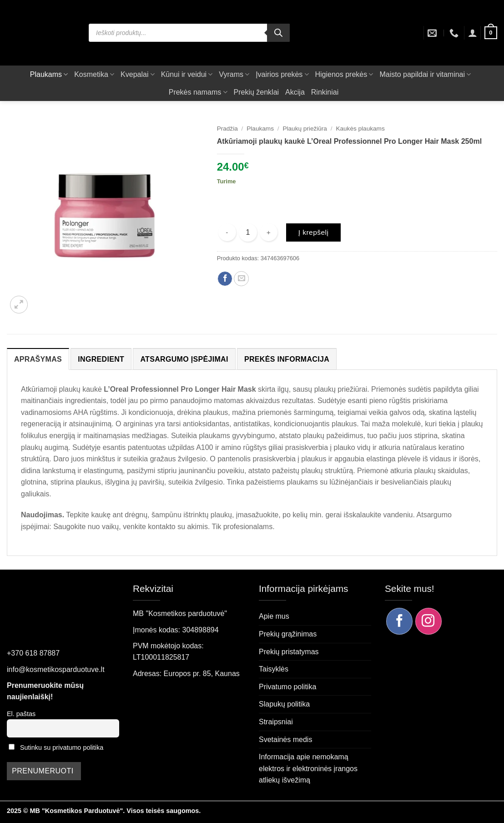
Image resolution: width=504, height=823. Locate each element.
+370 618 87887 (33, 653)
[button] (473, 33)
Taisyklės (274, 669)
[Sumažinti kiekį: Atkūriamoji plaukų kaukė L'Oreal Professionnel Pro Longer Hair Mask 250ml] (227, 232)
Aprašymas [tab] (38, 359)
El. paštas (21, 714)
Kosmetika (94, 74)
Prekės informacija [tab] (287, 359)
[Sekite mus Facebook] (399, 621)
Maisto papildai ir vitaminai (425, 74)
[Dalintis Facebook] (225, 279)
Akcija (295, 92)
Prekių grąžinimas (288, 634)
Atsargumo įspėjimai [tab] (184, 359)
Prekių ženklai (257, 92)
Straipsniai (276, 722)
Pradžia (227, 129)
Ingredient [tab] (101, 359)
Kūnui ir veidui (187, 74)
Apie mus (274, 616)
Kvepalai (138, 74)
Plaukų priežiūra (305, 129)
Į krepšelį (314, 232)
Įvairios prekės (282, 74)
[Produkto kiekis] (248, 232)
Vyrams (234, 74)
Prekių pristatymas (289, 652)
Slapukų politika (284, 704)
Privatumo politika (287, 687)
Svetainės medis (285, 740)
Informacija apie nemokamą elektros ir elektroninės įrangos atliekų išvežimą (308, 768)
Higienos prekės (344, 74)
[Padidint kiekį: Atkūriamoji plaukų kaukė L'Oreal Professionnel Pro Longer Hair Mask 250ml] (269, 232)
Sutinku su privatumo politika (62, 747)
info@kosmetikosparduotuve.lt (56, 669)
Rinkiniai (325, 92)
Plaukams (49, 74)
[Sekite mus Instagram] (428, 621)
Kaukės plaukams (360, 129)
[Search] (278, 33)
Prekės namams (198, 92)
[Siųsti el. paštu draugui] (241, 279)
